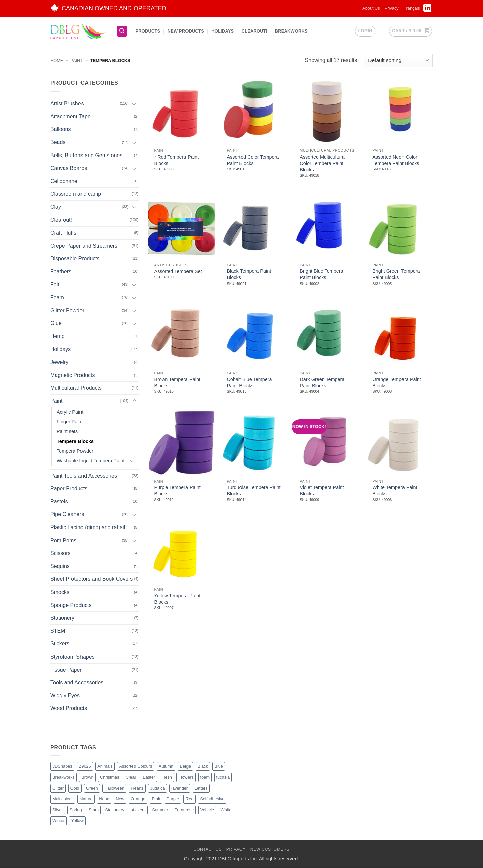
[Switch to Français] (412, 8)
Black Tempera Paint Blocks (249, 274)
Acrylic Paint (70, 412)
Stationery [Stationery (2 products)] (115, 810)
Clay (56, 207)
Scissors (60, 553)
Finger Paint (70, 422)
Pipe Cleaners (67, 514)
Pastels (59, 502)
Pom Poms (63, 540)
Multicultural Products (76, 388)
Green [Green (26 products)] (92, 788)
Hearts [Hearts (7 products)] (137, 788)
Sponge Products (71, 605)
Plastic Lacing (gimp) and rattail (88, 527)
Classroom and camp (76, 194)
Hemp (58, 336)
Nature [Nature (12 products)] (86, 799)
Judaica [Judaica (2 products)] (157, 788)
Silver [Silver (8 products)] (58, 810)
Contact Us (207, 849)
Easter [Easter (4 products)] (149, 777)
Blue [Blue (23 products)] (219, 766)
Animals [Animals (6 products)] (105, 766)
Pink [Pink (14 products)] (156, 799)
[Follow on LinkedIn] (427, 10)
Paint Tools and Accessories (84, 476)
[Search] (122, 31)
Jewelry (59, 362)
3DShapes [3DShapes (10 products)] (62, 766)
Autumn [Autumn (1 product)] (166, 766)
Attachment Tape (70, 116)
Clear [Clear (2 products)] (131, 777)
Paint (77, 60)
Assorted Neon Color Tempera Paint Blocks (396, 160)
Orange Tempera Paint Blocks (397, 383)
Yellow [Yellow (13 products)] (77, 821)
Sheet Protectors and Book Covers (92, 579)
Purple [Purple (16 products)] (173, 799)
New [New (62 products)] (120, 799)
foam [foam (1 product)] (205, 777)
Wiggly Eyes (65, 696)
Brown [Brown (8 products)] (87, 777)
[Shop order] (398, 60)
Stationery (62, 618)
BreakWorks (291, 31)
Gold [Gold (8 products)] (75, 788)
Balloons (61, 129)
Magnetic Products (73, 375)
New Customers (270, 849)
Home (57, 60)
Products (148, 31)
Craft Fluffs (63, 233)
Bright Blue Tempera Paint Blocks (321, 274)
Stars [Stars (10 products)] (94, 810)
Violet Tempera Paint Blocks (322, 490)
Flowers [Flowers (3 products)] (186, 777)
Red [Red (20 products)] (189, 799)
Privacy (392, 8)
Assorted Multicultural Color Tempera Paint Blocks (323, 163)
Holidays (223, 31)
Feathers (61, 272)
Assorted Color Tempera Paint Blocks (253, 160)
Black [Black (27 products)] (203, 766)
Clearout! (255, 31)
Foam (57, 297)
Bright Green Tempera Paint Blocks (396, 274)
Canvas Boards (69, 168)
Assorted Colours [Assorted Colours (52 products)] (136, 766)
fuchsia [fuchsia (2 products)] (223, 777)
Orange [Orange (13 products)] (138, 799)
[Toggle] (135, 104)
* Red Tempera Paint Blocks (177, 160)
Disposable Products (75, 259)
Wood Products (69, 708)
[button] (365, 31)
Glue (56, 323)
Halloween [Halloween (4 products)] (114, 788)
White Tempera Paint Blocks (395, 490)
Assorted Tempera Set (178, 271)
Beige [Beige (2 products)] (185, 766)
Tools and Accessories (77, 683)
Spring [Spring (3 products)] (76, 810)
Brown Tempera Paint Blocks (177, 383)
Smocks (60, 592)
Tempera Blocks (75, 441)
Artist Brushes (67, 103)
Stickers (60, 644)
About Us (371, 8)
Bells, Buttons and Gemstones (86, 155)
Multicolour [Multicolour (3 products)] (63, 799)
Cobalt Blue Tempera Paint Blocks (249, 383)
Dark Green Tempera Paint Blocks (322, 383)
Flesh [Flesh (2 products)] (167, 777)
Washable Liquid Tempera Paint (91, 461)
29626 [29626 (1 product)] (85, 766)
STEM (58, 631)
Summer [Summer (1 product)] (160, 810)
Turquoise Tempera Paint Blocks (254, 490)
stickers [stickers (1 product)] (138, 810)
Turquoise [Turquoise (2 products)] (184, 810)
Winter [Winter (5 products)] (59, 821)
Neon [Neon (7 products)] (104, 799)
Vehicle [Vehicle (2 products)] (207, 810)
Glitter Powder (67, 311)
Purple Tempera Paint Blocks (177, 490)
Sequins (60, 566)
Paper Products (69, 488)
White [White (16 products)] (226, 810)
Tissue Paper (66, 669)
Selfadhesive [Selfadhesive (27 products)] (212, 799)
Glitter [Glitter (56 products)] (58, 788)
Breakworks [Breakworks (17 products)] (64, 777)
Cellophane (64, 181)
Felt (55, 284)
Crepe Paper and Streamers (84, 246)
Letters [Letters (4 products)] (201, 788)
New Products (186, 31)
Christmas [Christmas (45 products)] (110, 777)
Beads (58, 142)
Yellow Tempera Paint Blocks (177, 599)
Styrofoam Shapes (72, 657)
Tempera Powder (75, 451)
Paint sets (67, 431)
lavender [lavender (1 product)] (180, 788)
